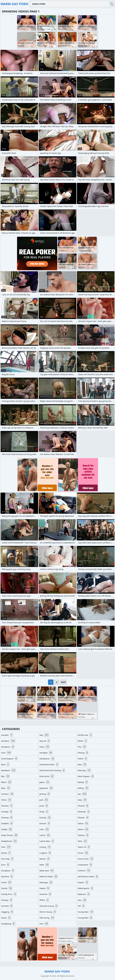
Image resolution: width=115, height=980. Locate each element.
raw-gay (84, 770)
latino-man (47, 841)
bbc (6, 776)
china (6, 800)
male (44, 865)
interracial (47, 776)
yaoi (82, 900)
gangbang (8, 924)
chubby (7, 812)
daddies (7, 823)
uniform (84, 871)
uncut (83, 853)
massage (46, 882)
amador (7, 735)
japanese (46, 788)
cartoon (8, 794)
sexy (82, 800)
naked (45, 888)
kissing (45, 817)
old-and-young (49, 906)
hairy (44, 747)
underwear (85, 865)
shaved (83, 806)
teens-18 (84, 847)
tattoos (83, 835)
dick (6, 847)
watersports (86, 888)
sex (82, 794)
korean (45, 823)
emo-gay (8, 859)
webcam (84, 894)
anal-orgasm (9, 759)
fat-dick (7, 906)
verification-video (88, 876)
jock (44, 800)
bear (6, 788)
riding (83, 788)
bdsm (6, 782)
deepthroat (9, 841)
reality (83, 782)
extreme (7, 876)
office (44, 900)
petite (82, 741)
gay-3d (45, 741)
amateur (8, 741)
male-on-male (49, 876)
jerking (45, 794)
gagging (7, 912)
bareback (9, 770)
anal (6, 753)
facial (6, 882)
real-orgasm (86, 776)
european (8, 871)
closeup (7, 817)
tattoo (83, 829)
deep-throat (10, 835)
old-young (47, 918)
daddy (7, 829)
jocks (44, 806)
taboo (83, 823)
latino (45, 835)
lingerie (45, 853)
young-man (86, 912)
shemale (84, 812)
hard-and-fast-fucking (52, 770)
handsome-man (49, 764)
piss (82, 747)
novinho (45, 894)
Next (63, 682)
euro (5, 865)
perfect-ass (85, 735)
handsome (47, 759)
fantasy (7, 900)
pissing (83, 753)
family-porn (9, 894)
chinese (7, 806)
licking (45, 847)
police (83, 759)
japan (45, 782)
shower (83, 817)
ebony (6, 853)
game (6, 918)
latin (44, 829)
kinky (44, 812)
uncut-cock (86, 859)
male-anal (47, 871)
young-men (85, 918)
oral (44, 924)
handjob (46, 753)
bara (5, 764)
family (7, 888)
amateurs (8, 747)
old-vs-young (48, 912)
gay (44, 735)
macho (45, 859)
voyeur (83, 882)
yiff (81, 906)
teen (82, 841)
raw (82, 764)
